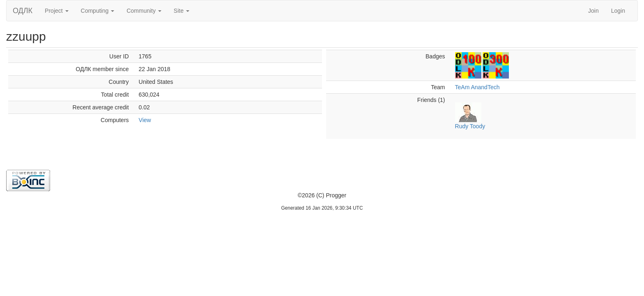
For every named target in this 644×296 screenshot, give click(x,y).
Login (618, 11)
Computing (98, 11)
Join (593, 11)
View (145, 120)
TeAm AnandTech (477, 87)
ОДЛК (23, 11)
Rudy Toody (470, 126)
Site (182, 11)
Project (56, 11)
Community (144, 11)
